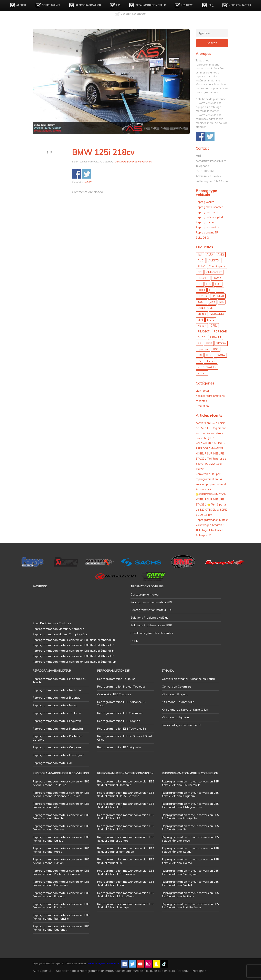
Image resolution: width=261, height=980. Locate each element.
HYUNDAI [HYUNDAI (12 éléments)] (218, 296)
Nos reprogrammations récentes (133, 162)
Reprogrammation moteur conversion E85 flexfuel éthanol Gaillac (61, 839)
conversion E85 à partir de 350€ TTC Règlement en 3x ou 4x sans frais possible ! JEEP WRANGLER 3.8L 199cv (211, 433)
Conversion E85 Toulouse (114, 694)
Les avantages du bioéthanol (181, 725)
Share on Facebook (77, 174)
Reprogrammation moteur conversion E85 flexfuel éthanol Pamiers (61, 906)
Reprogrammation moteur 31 (53, 763)
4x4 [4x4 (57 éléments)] (200, 254)
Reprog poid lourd (207, 212)
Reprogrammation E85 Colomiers (120, 713)
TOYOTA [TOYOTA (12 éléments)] (220, 355)
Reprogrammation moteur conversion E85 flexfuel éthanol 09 (126, 861)
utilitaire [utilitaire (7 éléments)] (211, 361)
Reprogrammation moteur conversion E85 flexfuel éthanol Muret (61, 850)
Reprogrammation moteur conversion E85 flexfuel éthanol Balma (190, 861)
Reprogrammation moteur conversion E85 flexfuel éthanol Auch (126, 828)
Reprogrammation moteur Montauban (59, 729)
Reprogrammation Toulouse (116, 679)
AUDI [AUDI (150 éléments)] (201, 260)
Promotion (202, 406)
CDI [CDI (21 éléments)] (200, 272)
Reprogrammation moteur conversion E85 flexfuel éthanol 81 (126, 817)
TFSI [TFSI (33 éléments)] (209, 355)
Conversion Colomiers (177, 687)
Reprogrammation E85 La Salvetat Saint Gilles (125, 738)
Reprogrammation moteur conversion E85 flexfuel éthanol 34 (190, 828)
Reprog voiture (205, 202)
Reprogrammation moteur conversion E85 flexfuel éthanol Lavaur (190, 850)
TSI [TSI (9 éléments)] (200, 361)
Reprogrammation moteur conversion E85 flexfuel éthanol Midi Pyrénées (190, 906)
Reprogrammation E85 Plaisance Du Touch (122, 704)
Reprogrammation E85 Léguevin (119, 747)
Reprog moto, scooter (209, 207)
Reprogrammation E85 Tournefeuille (122, 729)
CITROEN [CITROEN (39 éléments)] (203, 278)
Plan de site (113, 963)
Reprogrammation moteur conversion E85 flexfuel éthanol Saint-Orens (126, 895)
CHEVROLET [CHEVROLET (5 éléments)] (214, 272)
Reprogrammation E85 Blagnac (119, 721)
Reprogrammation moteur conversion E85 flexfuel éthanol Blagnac (61, 895)
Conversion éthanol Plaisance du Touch (188, 679)
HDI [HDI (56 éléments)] (220, 290)
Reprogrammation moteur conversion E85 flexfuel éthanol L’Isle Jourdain (190, 805)
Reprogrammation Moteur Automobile (58, 629)
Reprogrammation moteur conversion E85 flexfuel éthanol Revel (190, 839)
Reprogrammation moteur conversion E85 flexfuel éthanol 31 (126, 805)
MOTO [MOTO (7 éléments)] (211, 320)
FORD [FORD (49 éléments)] (201, 290)
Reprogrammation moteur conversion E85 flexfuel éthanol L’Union (61, 861)
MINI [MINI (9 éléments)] (200, 320)
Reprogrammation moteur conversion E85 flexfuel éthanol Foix (126, 883)
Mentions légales (97, 963)
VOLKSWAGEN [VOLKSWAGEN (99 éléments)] (207, 367)
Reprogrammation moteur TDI (151, 610)
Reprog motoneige (207, 227)
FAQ (211, 5)
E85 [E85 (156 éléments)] (209, 284)
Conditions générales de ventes (152, 633)
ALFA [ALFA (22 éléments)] (210, 254)
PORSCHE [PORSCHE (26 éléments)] (220, 331)
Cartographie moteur (145, 594)
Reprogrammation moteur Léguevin (57, 721)
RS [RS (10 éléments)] (199, 343)
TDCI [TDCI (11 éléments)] (216, 349)
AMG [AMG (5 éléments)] (221, 254)
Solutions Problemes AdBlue (149, 618)
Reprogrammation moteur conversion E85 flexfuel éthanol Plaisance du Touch (61, 794)
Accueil (22, 5)
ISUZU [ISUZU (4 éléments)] (201, 302)
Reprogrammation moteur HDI (151, 602)
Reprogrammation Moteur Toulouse (121, 687)
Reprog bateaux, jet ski (210, 217)
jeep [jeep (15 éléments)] (212, 302)
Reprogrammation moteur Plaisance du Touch (59, 681)
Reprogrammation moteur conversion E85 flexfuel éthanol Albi (61, 805)
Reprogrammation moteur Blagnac (56, 698)
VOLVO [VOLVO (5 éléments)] (202, 373)
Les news (187, 5)
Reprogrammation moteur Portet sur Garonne (58, 738)
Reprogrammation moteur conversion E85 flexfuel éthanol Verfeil (190, 883)
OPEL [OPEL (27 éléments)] (214, 326)
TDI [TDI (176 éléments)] (200, 355)
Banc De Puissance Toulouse (52, 623)
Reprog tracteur (206, 222)
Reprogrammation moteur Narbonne (58, 690)
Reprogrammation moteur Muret (55, 705)
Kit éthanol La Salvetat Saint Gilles (185, 710)
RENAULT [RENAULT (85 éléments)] (216, 337)
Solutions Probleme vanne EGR (151, 625)
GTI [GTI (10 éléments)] (211, 290)
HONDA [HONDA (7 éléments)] (203, 296)
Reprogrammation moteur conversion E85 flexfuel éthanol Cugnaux (190, 794)
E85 (118, 5)
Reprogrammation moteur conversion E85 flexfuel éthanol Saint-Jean (190, 872)
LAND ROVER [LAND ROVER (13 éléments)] (206, 308)
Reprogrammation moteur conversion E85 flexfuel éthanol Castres (61, 828)
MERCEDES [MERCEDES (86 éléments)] (217, 314)
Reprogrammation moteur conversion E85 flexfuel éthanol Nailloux (190, 895)
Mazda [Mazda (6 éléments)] (202, 314)
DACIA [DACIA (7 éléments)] (217, 278)
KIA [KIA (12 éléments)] (222, 302)
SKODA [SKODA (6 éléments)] (221, 343)
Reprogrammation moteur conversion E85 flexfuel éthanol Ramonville (61, 917)
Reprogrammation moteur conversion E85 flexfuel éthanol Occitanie (126, 783)
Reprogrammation (88, 5)
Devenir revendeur (134, 14)
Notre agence (51, 5)
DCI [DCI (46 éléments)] (200, 284)
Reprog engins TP (207, 232)
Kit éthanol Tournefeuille (178, 702)
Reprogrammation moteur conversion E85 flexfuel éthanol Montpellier (190, 817)
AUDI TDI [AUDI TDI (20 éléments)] (214, 260)
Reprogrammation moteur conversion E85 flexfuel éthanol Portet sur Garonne (61, 872)
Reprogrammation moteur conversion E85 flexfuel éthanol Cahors (126, 839)
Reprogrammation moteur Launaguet (58, 755)
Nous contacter (240, 5)
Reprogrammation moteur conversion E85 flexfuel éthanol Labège (126, 906)
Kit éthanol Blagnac (175, 694)
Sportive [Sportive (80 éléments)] (203, 349)
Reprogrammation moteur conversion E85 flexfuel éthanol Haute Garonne (126, 794)
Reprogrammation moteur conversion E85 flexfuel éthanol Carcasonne (126, 872)
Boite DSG (202, 238)
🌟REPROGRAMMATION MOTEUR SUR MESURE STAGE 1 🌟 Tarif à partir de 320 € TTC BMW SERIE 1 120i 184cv (211, 504)
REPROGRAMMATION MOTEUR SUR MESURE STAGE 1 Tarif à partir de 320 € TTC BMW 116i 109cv (211, 459)
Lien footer (202, 391)
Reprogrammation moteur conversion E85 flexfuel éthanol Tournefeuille (190, 783)
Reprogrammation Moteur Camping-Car (60, 634)
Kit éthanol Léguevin (175, 717)
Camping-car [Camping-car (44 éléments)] (217, 266)
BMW (88, 182)
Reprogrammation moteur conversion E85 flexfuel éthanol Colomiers (61, 883)
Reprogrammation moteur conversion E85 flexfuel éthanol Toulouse (61, 783)
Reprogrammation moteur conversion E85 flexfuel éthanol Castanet (61, 928)
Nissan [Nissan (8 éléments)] (202, 326)
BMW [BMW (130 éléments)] (201, 266)
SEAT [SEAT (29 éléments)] (209, 343)
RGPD (134, 641)
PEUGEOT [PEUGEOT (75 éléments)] (203, 331)
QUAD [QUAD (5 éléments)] (202, 337)
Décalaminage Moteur (151, 5)
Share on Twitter (87, 174)
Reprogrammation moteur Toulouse (57, 713)
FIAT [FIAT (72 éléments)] (218, 284)
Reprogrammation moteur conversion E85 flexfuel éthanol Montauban (126, 850)
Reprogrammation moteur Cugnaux (57, 747)
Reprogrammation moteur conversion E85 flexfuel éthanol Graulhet (61, 817)
